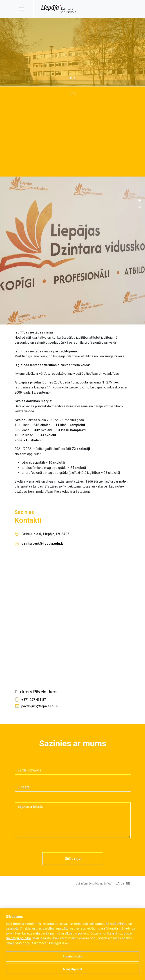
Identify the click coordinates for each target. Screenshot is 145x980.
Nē (128, 884)
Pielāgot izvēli (59, 943)
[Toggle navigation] (24, 9)
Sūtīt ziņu (73, 859)
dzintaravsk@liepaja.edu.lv (42, 544)
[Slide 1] (74, 78)
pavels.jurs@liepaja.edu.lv (40, 706)
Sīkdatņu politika (18, 938)
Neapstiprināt (73, 969)
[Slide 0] (71, 78)
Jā (118, 884)
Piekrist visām (73, 956)
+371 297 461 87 (34, 700)
